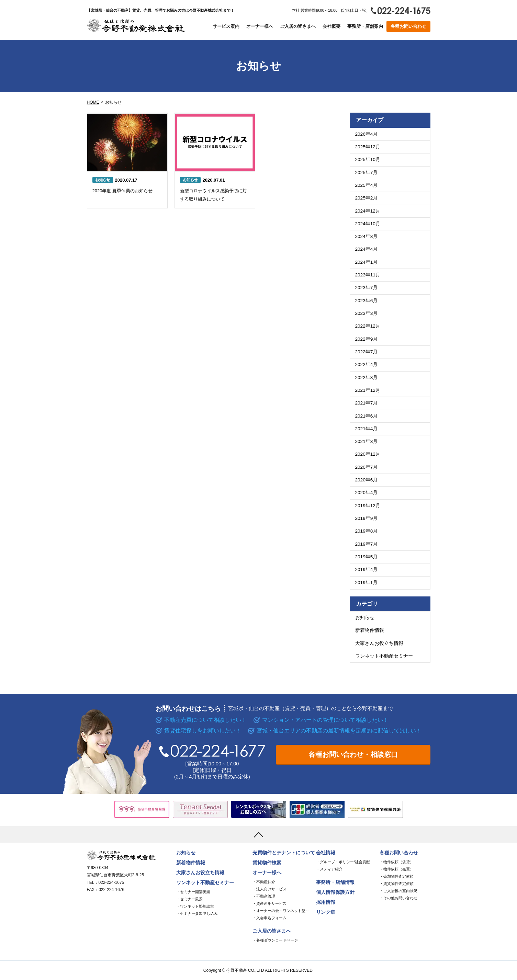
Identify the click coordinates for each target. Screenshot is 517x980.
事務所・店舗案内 (365, 26)
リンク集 (326, 912)
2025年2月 (367, 198)
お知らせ (365, 618)
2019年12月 (368, 506)
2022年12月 (368, 326)
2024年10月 (368, 224)
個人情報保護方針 (335, 892)
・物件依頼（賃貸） (397, 862)
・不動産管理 (264, 896)
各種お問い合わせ (408, 26)
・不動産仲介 (264, 882)
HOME (93, 102)
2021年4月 (367, 429)
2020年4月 (367, 493)
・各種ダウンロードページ (275, 940)
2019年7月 (367, 544)
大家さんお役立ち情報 (379, 643)
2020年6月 (367, 480)
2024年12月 (368, 211)
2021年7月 (367, 403)
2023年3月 (367, 313)
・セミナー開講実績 (193, 892)
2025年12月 (368, 147)
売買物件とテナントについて (284, 853)
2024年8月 (367, 236)
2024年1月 (367, 262)
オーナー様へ (260, 26)
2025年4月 (367, 185)
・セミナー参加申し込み (197, 913)
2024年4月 (367, 249)
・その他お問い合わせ (398, 898)
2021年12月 (368, 390)
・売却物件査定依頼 (397, 876)
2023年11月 (368, 275)
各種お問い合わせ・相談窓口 (353, 754)
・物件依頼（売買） (397, 869)
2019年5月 (367, 557)
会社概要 (331, 26)
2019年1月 (367, 583)
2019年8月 (367, 531)
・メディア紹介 (329, 869)
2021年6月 (367, 416)
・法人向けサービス (269, 889)
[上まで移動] (258, 834)
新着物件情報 (370, 630)
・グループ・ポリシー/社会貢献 (343, 862)
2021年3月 (367, 441)
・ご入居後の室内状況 (398, 891)
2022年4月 (367, 364)
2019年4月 (367, 569)
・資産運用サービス (269, 903)
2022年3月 (367, 378)
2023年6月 (367, 301)
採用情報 (326, 902)
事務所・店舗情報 (335, 882)
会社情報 (326, 853)
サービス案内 (226, 26)
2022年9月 (367, 339)
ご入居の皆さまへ (298, 26)
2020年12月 (368, 454)
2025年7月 (367, 173)
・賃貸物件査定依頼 (397, 884)
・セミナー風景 (189, 899)
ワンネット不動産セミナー (384, 656)
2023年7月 (367, 288)
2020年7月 (367, 467)
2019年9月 (367, 518)
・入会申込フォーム (269, 918)
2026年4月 (367, 134)
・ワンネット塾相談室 (195, 906)
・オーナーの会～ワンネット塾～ (281, 911)
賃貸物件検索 (267, 863)
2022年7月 (367, 352)
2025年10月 (368, 159)
